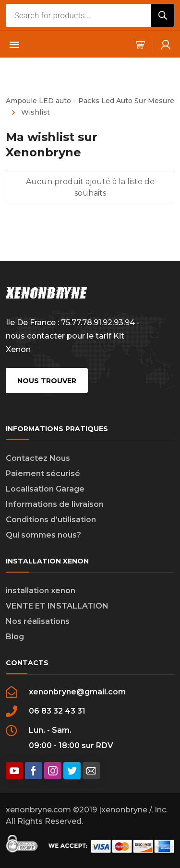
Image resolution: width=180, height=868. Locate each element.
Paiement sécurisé (43, 474)
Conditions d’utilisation (51, 520)
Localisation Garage (45, 489)
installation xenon (41, 591)
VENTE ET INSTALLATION (57, 606)
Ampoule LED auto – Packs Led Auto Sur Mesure (90, 101)
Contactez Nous (38, 458)
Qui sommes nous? (43, 535)
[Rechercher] (163, 15)
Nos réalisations (38, 621)
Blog (15, 637)
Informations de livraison (55, 504)
